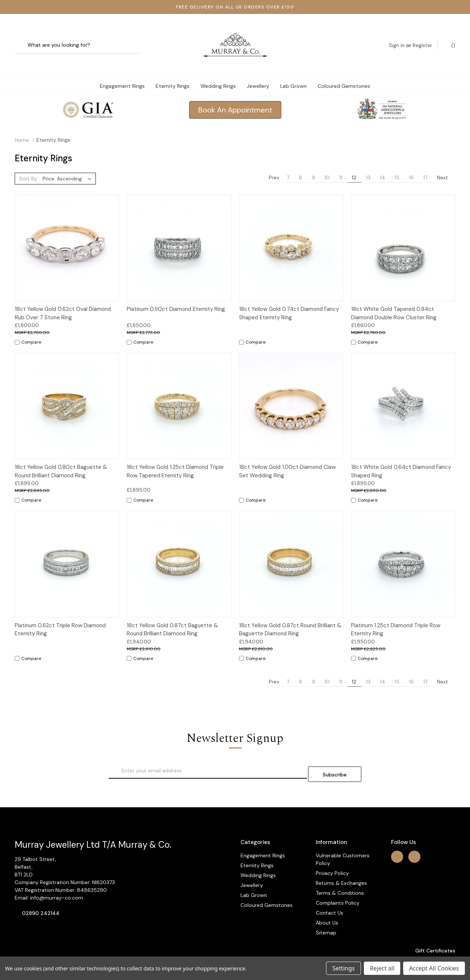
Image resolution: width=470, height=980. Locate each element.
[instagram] (414, 838)
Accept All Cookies (434, 968)
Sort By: (29, 164)
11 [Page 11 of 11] (341, 163)
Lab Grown (293, 71)
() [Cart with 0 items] (450, 38)
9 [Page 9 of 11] (313, 163)
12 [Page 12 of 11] (354, 163)
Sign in (397, 38)
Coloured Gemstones (344, 71)
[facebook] (397, 838)
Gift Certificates (432, 933)
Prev (270, 163)
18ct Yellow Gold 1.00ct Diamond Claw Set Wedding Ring (287, 457)
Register (422, 38)
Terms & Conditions (340, 875)
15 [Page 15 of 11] (397, 163)
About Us (327, 905)
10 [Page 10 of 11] (327, 163)
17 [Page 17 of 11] (425, 163)
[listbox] (68, 164)
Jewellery (258, 71)
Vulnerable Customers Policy (343, 841)
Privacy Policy (332, 855)
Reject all (382, 968)
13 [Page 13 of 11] (368, 163)
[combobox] (78, 38)
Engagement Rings (122, 71)
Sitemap (326, 915)
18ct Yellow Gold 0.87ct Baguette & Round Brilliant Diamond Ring (172, 615)
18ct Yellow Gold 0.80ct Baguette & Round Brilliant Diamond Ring (61, 457)
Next (446, 163)
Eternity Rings (173, 71)
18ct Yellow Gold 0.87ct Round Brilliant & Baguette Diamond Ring (290, 615)
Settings (344, 968)
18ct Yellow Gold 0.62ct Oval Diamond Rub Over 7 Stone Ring (63, 299)
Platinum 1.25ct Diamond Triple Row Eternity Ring (396, 615)
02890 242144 (41, 895)
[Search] (23, 38)
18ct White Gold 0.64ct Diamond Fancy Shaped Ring (401, 457)
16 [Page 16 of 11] (411, 163)
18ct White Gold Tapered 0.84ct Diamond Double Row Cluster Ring (394, 299)
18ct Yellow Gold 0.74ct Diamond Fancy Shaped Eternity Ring (289, 299)
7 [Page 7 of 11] (288, 163)
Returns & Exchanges (341, 865)
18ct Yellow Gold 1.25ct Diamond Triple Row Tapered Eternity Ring (175, 457)
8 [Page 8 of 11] (301, 163)
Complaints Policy (338, 885)
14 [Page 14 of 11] (383, 163)
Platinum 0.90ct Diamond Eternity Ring (176, 294)
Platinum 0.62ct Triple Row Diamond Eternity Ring (60, 615)
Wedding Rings (218, 71)
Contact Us (330, 895)
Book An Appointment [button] (235, 95)
